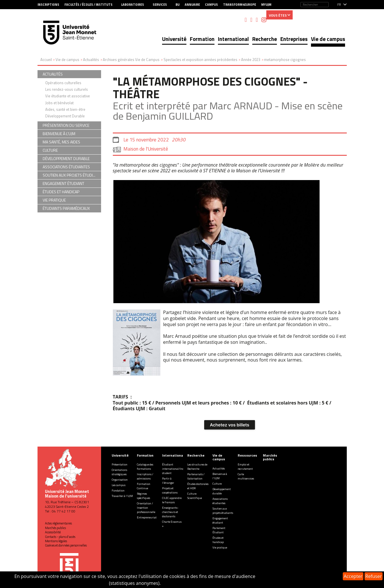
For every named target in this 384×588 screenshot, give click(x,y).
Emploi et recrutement (245, 467)
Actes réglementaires (58, 523)
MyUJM (266, 5)
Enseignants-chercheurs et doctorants (170, 512)
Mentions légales (56, 541)
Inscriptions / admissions (145, 476)
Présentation (120, 464)
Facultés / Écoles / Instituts (88, 5)
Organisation (120, 480)
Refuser (374, 576)
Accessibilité (53, 532)
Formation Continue (144, 486)
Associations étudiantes (220, 501)
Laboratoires (133, 5)
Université (174, 39)
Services (160, 5)
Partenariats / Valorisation (196, 476)
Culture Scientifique (195, 496)
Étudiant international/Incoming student (177, 469)
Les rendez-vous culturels (67, 89)
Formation (202, 39)
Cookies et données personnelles (66, 545)
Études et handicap (218, 540)
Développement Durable (65, 116)
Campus (211, 5)
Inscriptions (48, 5)
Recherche (265, 39)
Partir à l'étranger (168, 481)
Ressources (247, 455)
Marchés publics (55, 528)
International (233, 39)
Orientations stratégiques (119, 472)
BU (178, 5)
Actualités (219, 468)
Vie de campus (328, 39)
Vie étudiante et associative (68, 96)
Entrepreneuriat (147, 517)
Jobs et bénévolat (59, 103)
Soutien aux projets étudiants (223, 511)
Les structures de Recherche (197, 467)
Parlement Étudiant (219, 530)
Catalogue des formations (145, 467)
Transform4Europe (240, 5)
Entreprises (294, 39)
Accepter (353, 576)
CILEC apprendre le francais (172, 500)
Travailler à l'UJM (122, 496)
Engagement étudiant (220, 520)
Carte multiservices (246, 476)
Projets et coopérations (170, 490)
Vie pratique (220, 547)
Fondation (118, 491)
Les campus (119, 485)
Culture (217, 484)
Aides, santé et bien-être (65, 109)
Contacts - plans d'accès (60, 537)
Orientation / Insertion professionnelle (146, 508)
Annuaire (192, 5)
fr (339, 5)
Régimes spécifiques (143, 496)
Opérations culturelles (63, 83)
